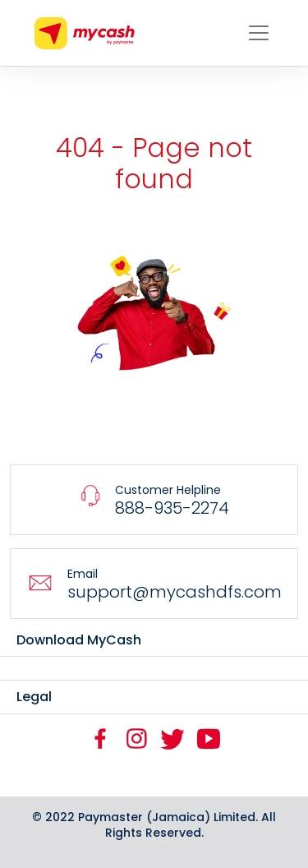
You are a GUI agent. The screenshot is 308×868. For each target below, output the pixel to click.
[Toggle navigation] (259, 33)
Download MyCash (79, 640)
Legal (34, 697)
